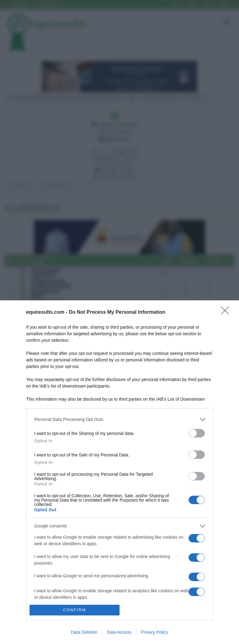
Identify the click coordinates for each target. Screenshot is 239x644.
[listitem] (119, 420)
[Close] (227, 312)
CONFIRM (75, 610)
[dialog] (119, 472)
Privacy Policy (155, 632)
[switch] (197, 433)
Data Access (119, 632)
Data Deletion (84, 632)
